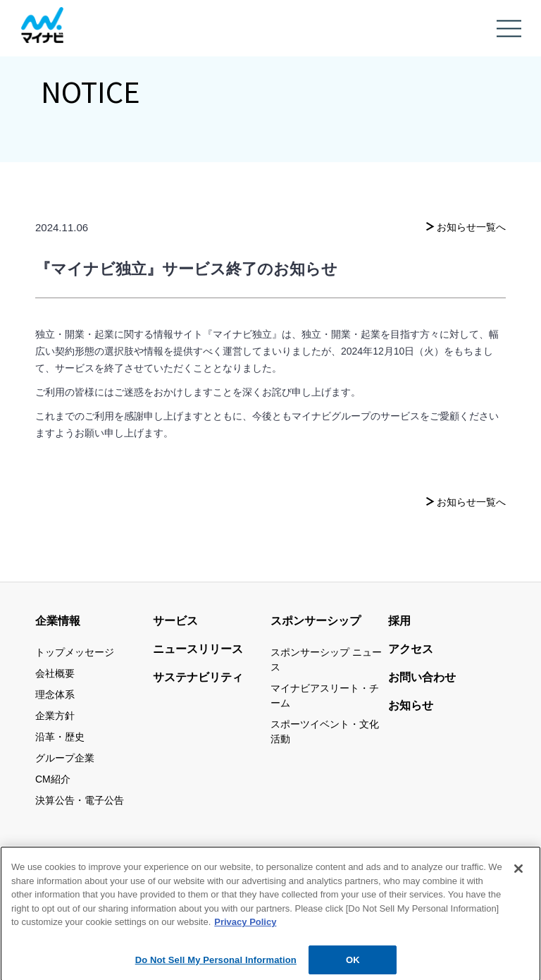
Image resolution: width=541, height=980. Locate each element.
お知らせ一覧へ (471, 227)
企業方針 (55, 716)
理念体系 (55, 694)
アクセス (411, 649)
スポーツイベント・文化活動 (325, 731)
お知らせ (411, 705)
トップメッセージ (75, 652)
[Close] (518, 876)
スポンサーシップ (316, 621)
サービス (175, 621)
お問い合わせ (422, 677)
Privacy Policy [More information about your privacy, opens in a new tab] (245, 930)
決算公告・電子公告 (80, 800)
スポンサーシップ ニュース (326, 660)
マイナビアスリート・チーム (325, 696)
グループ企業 (65, 758)
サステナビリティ (198, 677)
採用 (399, 621)
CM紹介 (53, 779)
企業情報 (58, 621)
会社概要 (55, 673)
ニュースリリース (198, 649)
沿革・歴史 (60, 737)
